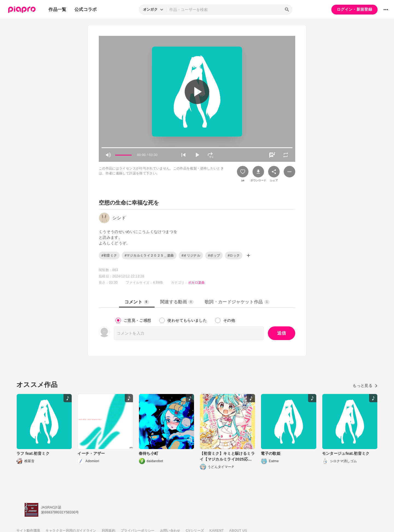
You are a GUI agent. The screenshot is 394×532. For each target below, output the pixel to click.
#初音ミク (109, 255)
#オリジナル (191, 255)
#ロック (234, 255)
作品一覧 (57, 9)
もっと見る (365, 386)
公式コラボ (86, 9)
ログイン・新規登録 (354, 9)
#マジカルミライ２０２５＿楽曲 (149, 255)
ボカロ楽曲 (196, 283)
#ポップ (214, 255)
